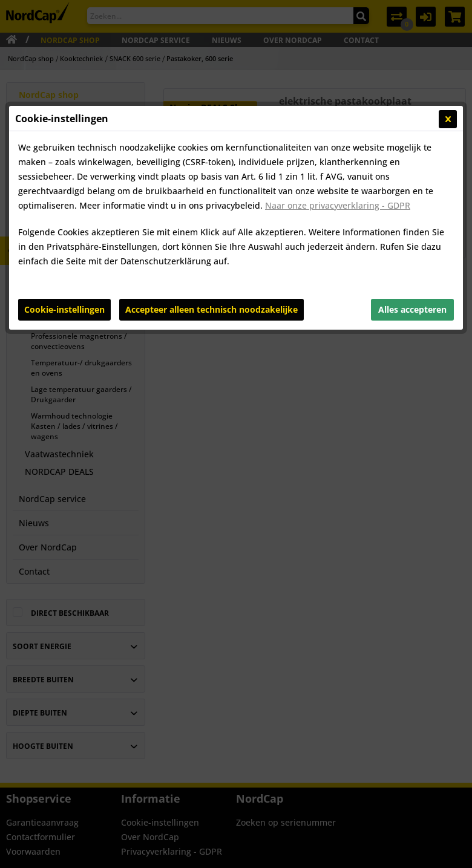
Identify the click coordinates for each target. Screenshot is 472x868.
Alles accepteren (412, 309)
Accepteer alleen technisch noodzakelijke (211, 309)
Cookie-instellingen (64, 309)
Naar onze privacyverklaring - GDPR (338, 205)
